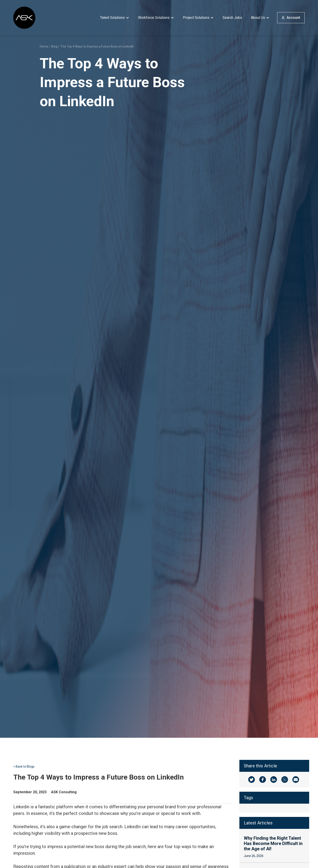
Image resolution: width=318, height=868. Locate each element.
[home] (24, 18)
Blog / (55, 46)
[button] (115, 18)
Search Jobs (232, 18)
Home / (45, 46)
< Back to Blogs (24, 766)
